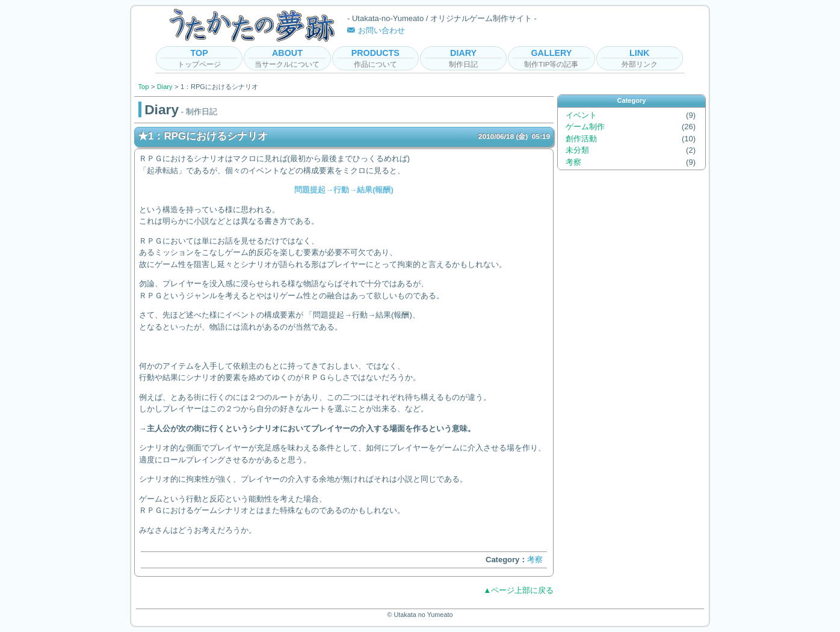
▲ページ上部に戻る (518, 590)
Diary (165, 87)
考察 (535, 560)
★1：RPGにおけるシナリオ (344, 137)
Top (144, 87)
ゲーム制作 (585, 127)
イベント (581, 115)
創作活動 (581, 139)
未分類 (577, 150)
